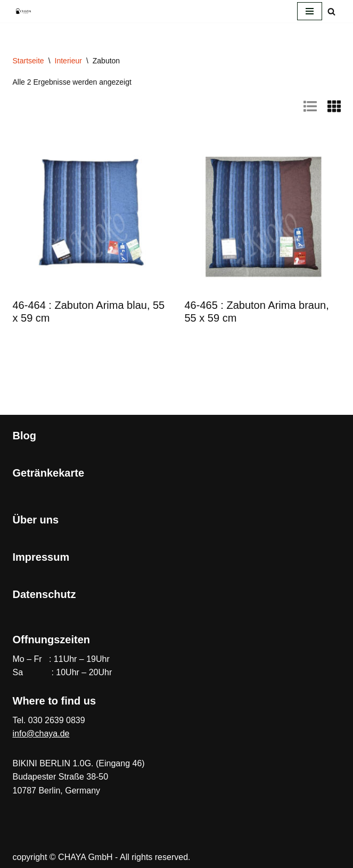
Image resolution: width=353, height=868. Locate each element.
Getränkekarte (49, 473)
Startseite (28, 61)
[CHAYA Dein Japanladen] (23, 11)
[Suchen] (331, 11)
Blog (24, 436)
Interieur (68, 61)
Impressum (41, 557)
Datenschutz (44, 594)
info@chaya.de (41, 734)
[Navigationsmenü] (310, 11)
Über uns (36, 520)
